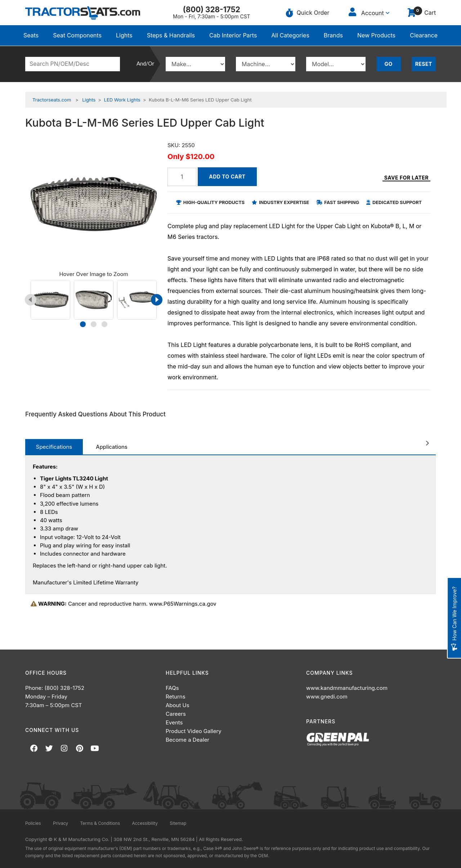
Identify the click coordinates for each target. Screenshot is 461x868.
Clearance (424, 35)
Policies (33, 823)
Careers (176, 714)
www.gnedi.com (327, 697)
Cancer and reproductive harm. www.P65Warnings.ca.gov (124, 604)
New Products (376, 35)
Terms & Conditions (100, 823)
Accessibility (145, 823)
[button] (83, 324)
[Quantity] (182, 177)
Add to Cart (227, 177)
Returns (176, 697)
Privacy (61, 823)
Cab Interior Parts (233, 35)
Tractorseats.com (52, 100)
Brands (333, 35)
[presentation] (31, 300)
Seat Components (77, 35)
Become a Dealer (187, 740)
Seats (31, 35)
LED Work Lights (122, 100)
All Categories (290, 35)
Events (174, 722)
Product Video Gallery (194, 731)
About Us (178, 705)
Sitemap (178, 823)
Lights (124, 35)
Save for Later (406, 178)
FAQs (172, 688)
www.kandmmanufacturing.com (347, 688)
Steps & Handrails (171, 35)
